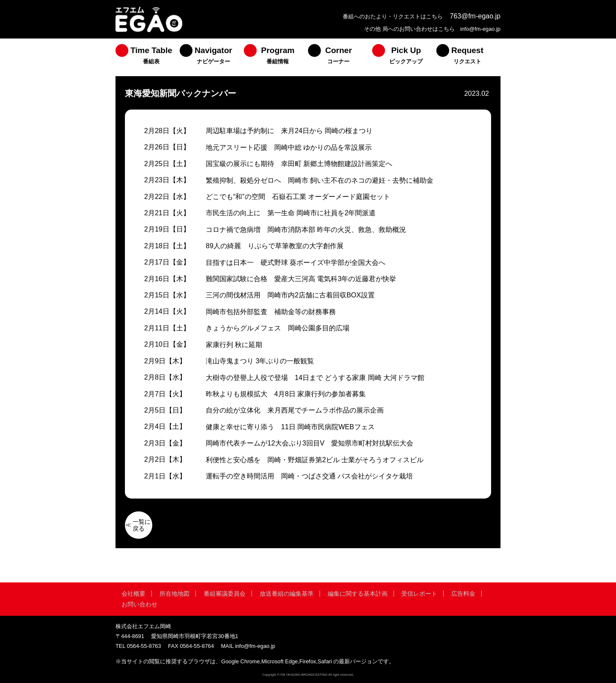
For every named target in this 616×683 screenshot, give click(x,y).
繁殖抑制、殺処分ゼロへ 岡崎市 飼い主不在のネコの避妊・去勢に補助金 (320, 180)
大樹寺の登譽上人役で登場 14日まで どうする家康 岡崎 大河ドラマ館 (315, 378)
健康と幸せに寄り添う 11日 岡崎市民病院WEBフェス (290, 427)
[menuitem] (148, 57)
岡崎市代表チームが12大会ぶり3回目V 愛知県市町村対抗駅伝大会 (309, 443)
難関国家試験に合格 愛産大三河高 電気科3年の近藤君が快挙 (301, 279)
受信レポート (419, 594)
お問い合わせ (139, 604)
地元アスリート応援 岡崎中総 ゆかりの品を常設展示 (289, 147)
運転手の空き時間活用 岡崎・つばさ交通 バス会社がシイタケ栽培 (309, 476)
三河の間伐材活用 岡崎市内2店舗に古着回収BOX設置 (290, 295)
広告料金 (463, 594)
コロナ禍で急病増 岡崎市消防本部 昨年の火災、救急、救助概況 (306, 230)
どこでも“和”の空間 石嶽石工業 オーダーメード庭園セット (298, 197)
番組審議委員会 (225, 594)
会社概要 (133, 594)
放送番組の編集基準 (287, 594)
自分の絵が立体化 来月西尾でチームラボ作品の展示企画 (295, 410)
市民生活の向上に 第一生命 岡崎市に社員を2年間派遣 (291, 213)
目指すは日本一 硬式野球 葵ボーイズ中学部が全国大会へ (296, 263)
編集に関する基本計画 (358, 594)
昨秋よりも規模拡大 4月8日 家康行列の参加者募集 (286, 394)
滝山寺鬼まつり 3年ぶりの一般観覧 (260, 361)
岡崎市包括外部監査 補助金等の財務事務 (271, 312)
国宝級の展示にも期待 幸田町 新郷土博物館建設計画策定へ (299, 164)
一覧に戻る (142, 525)
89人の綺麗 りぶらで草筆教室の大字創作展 (275, 246)
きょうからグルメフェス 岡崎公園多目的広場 (278, 328)
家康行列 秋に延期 (234, 345)
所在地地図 (175, 594)
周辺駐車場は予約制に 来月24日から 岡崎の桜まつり (289, 131)
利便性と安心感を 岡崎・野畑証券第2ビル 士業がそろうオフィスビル (315, 460)
